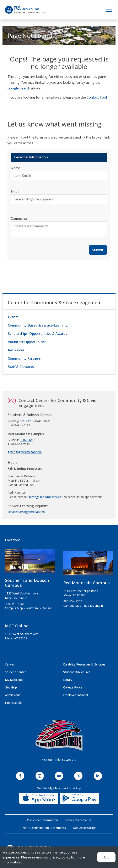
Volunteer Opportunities (27, 342)
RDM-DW (26, 440)
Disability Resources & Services (84, 664)
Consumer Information (42, 820)
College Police (73, 687)
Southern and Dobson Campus (27, 583)
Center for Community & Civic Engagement (55, 302)
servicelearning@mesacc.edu (27, 512)
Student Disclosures (77, 672)
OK (106, 857)
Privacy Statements (78, 820)
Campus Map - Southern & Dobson (29, 608)
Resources (16, 350)
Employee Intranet (76, 695)
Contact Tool (97, 97)
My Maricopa (14, 680)
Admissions (13, 695)
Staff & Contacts (21, 367)
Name (15, 168)
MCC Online (17, 626)
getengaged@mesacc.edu (25, 452)
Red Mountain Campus (87, 583)
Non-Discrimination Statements (44, 828)
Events (13, 317)
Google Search (19, 88)
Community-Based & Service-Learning (38, 325)
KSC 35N (26, 421)
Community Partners (24, 358)
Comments (19, 218)
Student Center (15, 672)
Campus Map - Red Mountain (83, 606)
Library (68, 680)
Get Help (11, 687)
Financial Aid (13, 703)
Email (15, 192)
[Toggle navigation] (109, 10)
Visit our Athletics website (59, 760)
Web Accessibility (84, 828)
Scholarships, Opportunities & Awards (37, 334)
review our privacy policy (51, 857)
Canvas (10, 664)
